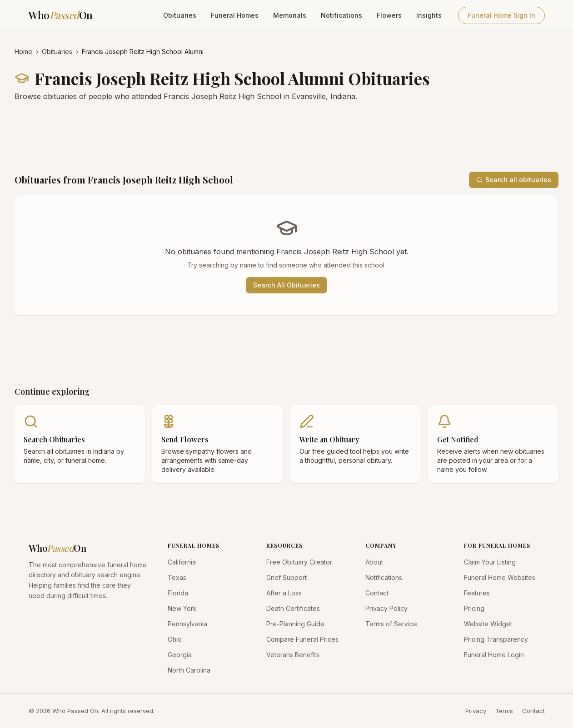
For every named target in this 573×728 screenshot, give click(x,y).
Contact (377, 593)
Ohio (175, 639)
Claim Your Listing (490, 562)
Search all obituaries (514, 180)
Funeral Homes (235, 15)
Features (477, 593)
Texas (177, 577)
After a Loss (284, 593)
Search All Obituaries (286, 285)
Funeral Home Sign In (501, 15)
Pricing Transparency (496, 639)
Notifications (341, 15)
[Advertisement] (286, 137)
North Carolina (189, 670)
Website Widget (488, 624)
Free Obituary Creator (299, 562)
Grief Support (286, 577)
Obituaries (180, 15)
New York (182, 608)
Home (23, 52)
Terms (504, 711)
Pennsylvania (187, 624)
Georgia (180, 655)
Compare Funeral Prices (302, 639)
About (374, 562)
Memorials (290, 15)
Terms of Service (391, 624)
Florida (178, 593)
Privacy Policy (386, 608)
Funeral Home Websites (500, 577)
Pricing (474, 608)
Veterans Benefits (293, 655)
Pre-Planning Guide (295, 624)
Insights (429, 15)
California (182, 562)
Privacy (476, 711)
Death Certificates (293, 608)
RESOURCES (284, 545)
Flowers (389, 15)
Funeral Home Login (494, 655)
